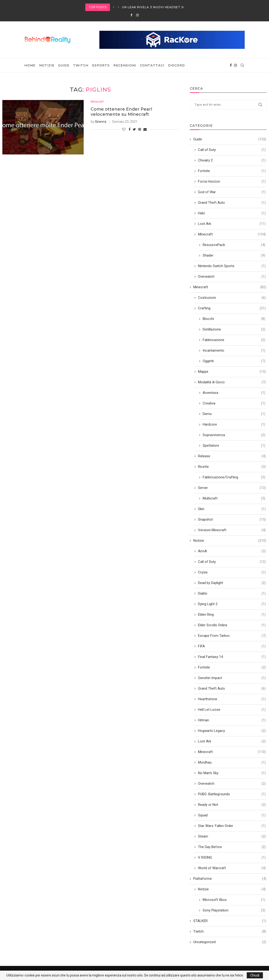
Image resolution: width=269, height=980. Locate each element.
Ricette (232, 467)
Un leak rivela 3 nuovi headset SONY (156, 7)
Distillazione (234, 329)
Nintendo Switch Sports (232, 266)
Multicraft (234, 498)
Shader (234, 256)
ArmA (232, 551)
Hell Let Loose (232, 710)
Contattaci (152, 65)
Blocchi (234, 319)
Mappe (232, 372)
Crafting (232, 308)
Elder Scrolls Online (232, 625)
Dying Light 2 (232, 604)
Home (30, 65)
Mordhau (232, 763)
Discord (176, 65)
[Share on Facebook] (130, 130)
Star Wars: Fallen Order (232, 826)
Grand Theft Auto (232, 203)
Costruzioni (232, 298)
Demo (234, 414)
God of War (232, 192)
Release (232, 456)
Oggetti (234, 361)
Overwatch (232, 277)
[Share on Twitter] (134, 130)
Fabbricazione (234, 340)
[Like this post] (124, 130)
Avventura (234, 393)
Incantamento (234, 351)
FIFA (232, 646)
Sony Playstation (234, 910)
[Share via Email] (145, 130)
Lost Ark (232, 224)
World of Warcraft (232, 868)
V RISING (232, 858)
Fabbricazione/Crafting (234, 477)
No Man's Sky (232, 773)
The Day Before (232, 847)
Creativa (234, 403)
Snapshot (232, 520)
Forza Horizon (232, 182)
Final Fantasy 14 (232, 657)
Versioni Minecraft (232, 530)
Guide (64, 65)
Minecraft (97, 102)
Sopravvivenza (234, 435)
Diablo (232, 594)
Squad (232, 815)
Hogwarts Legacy (232, 731)
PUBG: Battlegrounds (232, 794)
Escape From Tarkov (232, 636)
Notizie (47, 65)
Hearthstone (232, 699)
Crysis (232, 572)
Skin (232, 509)
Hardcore (234, 425)
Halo (232, 213)
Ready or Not (232, 805)
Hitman (232, 720)
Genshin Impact (232, 678)
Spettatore (234, 446)
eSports (101, 65)
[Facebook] (131, 15)
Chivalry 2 (232, 160)
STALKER (230, 921)
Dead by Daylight (232, 583)
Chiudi (255, 975)
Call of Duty (232, 150)
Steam (232, 836)
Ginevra (101, 122)
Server (232, 488)
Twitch (81, 65)
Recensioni (125, 65)
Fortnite (232, 171)
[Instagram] (137, 15)
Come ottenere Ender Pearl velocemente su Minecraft (121, 112)
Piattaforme (230, 879)
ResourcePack (234, 245)
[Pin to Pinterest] (140, 130)
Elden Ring (232, 615)
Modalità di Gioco (232, 382)
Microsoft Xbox (234, 900)
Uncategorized (230, 942)
